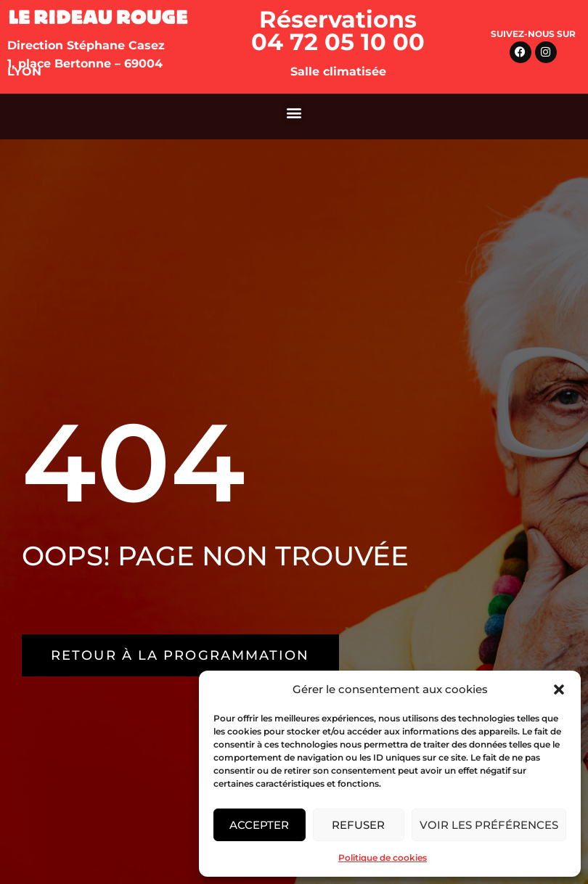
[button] (559, 689)
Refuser (358, 825)
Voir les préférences (489, 825)
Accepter (259, 825)
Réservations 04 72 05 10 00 (338, 30)
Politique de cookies (383, 858)
